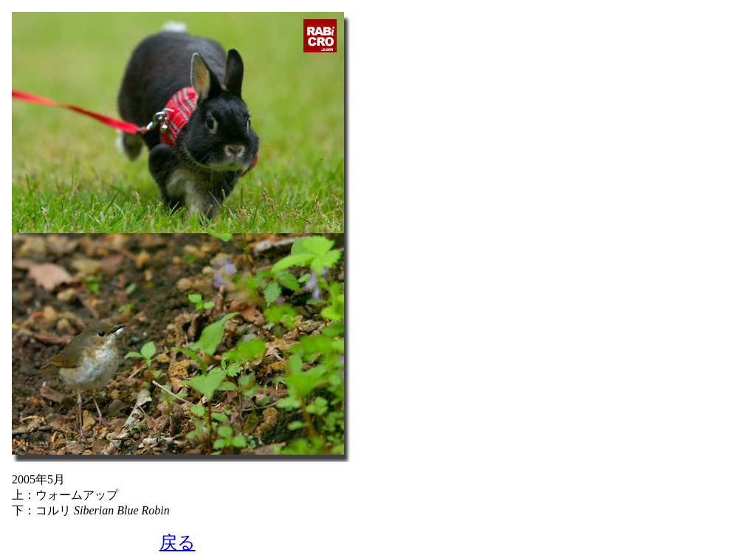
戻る (178, 542)
